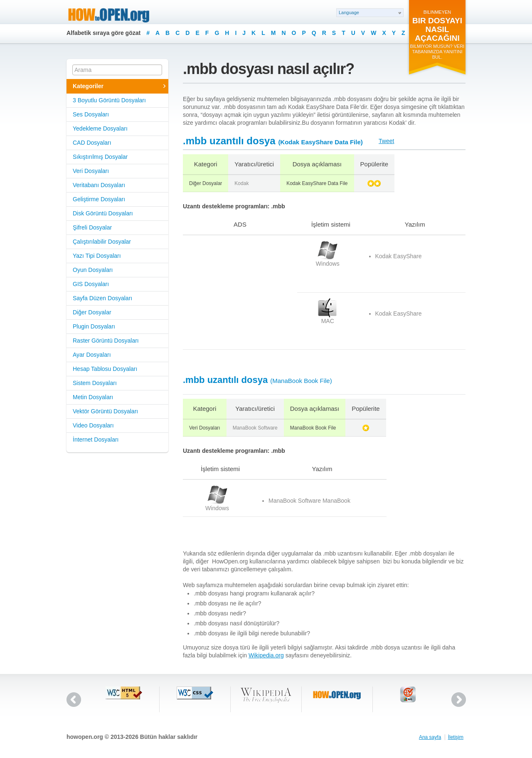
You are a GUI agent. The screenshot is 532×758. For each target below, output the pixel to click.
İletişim (456, 737)
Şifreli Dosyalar (92, 227)
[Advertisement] (235, 292)
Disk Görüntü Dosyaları (103, 213)
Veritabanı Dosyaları (99, 185)
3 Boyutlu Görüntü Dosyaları (109, 100)
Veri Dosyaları (91, 171)
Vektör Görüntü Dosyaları (105, 411)
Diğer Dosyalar (92, 312)
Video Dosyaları (93, 425)
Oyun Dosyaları (93, 270)
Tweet (386, 141)
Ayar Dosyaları (92, 355)
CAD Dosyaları (92, 143)
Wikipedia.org (266, 655)
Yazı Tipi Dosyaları (97, 256)
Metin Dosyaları (93, 397)
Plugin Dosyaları (94, 326)
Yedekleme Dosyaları (100, 128)
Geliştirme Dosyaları (99, 199)
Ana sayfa (430, 737)
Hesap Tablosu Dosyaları (105, 369)
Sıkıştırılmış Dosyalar (100, 157)
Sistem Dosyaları (95, 383)
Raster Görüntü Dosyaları (106, 341)
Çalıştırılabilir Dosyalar (102, 242)
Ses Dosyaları (91, 114)
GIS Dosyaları (91, 284)
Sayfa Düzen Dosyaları (102, 298)
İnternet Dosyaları (96, 439)
